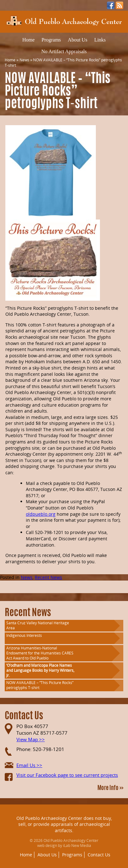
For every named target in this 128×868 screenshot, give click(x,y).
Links (100, 40)
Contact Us (99, 855)
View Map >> (31, 739)
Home (29, 40)
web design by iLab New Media (64, 846)
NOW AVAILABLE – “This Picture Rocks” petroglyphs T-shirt (40, 685)
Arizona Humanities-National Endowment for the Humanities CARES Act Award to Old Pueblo (40, 653)
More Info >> (110, 788)
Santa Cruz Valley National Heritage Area (38, 625)
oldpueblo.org (41, 514)
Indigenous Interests (24, 635)
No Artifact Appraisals (64, 51)
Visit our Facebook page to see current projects (67, 775)
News (24, 60)
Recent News (48, 577)
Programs (51, 40)
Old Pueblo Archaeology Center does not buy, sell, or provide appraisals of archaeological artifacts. (64, 824)
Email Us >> (29, 765)
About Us (78, 40)
